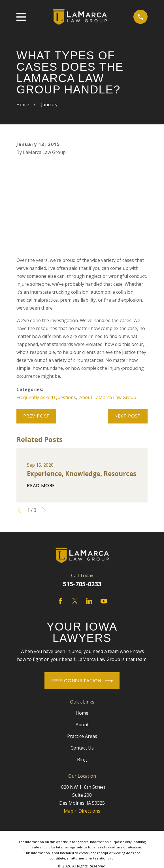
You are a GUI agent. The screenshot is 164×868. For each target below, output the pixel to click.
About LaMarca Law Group (108, 397)
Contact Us (82, 748)
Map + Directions (82, 811)
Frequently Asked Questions (46, 397)
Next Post (128, 416)
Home (82, 713)
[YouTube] (104, 601)
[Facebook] (60, 601)
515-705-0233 (82, 584)
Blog (82, 759)
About (82, 725)
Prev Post (36, 416)
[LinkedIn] (89, 601)
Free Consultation (82, 681)
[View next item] (44, 510)
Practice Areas (82, 736)
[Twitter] (75, 601)
